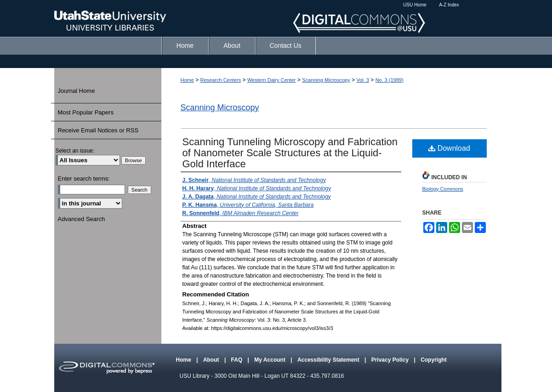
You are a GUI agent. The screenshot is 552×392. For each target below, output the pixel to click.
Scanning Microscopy (326, 80)
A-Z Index (449, 5)
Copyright (434, 360)
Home (187, 80)
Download (449, 148)
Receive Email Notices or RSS (98, 130)
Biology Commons (443, 189)
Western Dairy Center (272, 80)
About (212, 360)
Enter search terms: (84, 179)
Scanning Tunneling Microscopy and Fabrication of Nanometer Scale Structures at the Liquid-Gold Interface (290, 153)
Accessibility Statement (329, 360)
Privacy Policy (391, 360)
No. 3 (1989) (390, 80)
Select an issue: (75, 151)
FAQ (238, 360)
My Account (270, 360)
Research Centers (221, 80)
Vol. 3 (363, 80)
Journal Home (77, 91)
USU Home (415, 5)
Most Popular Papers (86, 112)
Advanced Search (82, 219)
